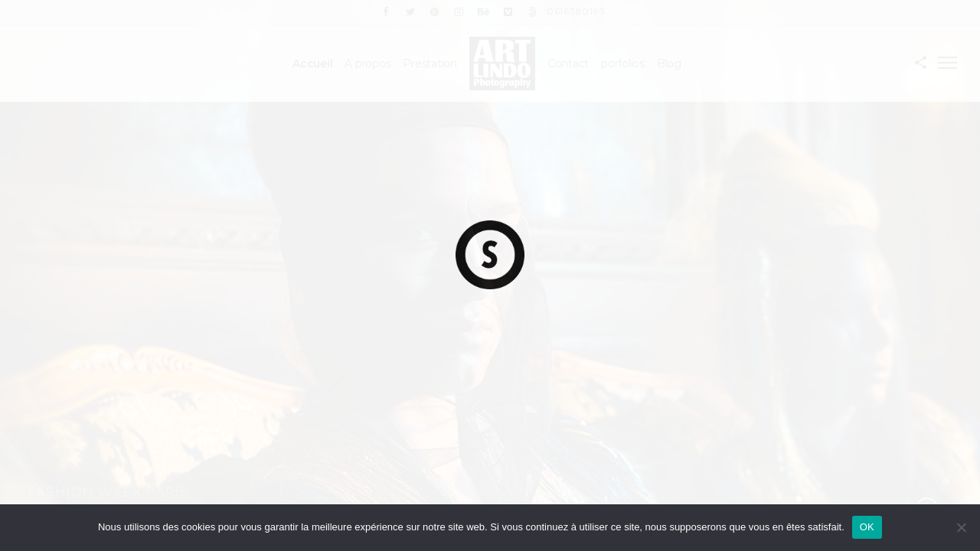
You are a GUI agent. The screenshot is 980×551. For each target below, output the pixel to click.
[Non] (961, 527)
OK (867, 527)
